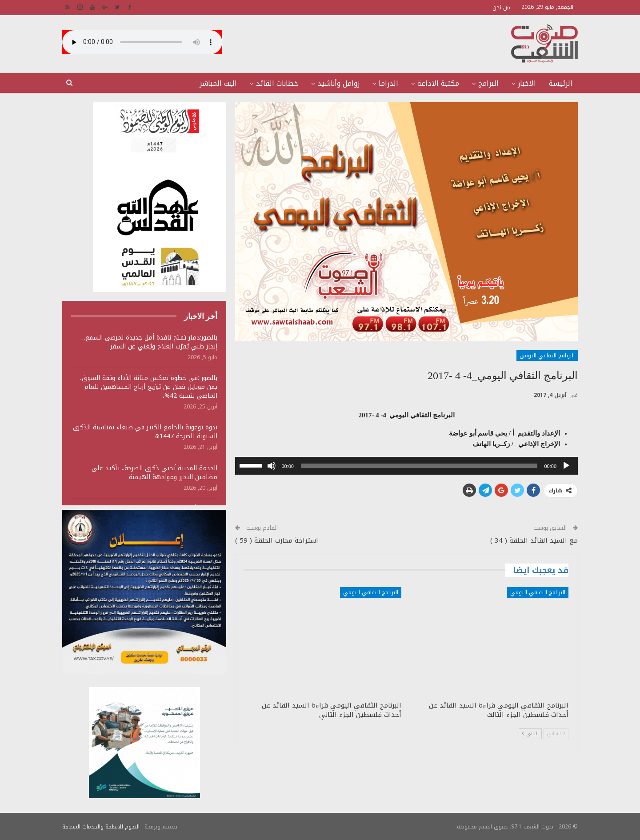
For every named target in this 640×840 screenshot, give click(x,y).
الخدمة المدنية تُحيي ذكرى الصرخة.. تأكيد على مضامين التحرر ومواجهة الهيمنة (154, 473)
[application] (406, 466)
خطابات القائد (277, 83)
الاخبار (527, 83)
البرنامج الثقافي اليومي (547, 356)
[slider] (419, 466)
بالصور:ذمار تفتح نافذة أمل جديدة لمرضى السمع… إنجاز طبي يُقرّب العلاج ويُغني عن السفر (149, 342)
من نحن (501, 7)
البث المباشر (218, 83)
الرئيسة (561, 83)
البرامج (488, 83)
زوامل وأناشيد (338, 83)
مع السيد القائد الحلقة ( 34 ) (534, 540)
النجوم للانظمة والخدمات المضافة (101, 826)
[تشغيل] (566, 466)
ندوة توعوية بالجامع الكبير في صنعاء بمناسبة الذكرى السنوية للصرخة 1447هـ (145, 432)
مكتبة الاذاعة (438, 83)
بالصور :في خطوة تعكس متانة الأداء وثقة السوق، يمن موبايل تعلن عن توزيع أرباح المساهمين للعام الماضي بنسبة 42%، (149, 387)
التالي (530, 734)
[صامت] (272, 466)
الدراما (388, 83)
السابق (556, 734)
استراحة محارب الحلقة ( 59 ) (277, 540)
